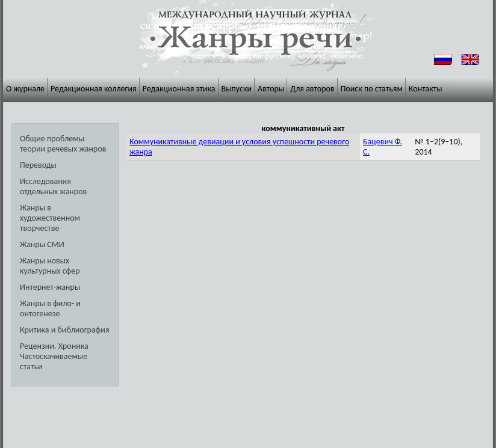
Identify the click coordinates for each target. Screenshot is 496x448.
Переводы (38, 165)
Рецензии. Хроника (54, 346)
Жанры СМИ (42, 244)
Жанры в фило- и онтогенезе (50, 308)
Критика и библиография (65, 330)
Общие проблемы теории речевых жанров (63, 144)
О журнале (25, 89)
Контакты (426, 89)
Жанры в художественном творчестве (50, 218)
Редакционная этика (179, 89)
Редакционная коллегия (94, 89)
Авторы (271, 89)
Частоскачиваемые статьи (54, 361)
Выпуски (237, 89)
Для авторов (312, 89)
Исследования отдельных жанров (53, 186)
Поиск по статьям (372, 89)
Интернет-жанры (50, 287)
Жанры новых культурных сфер (50, 266)
